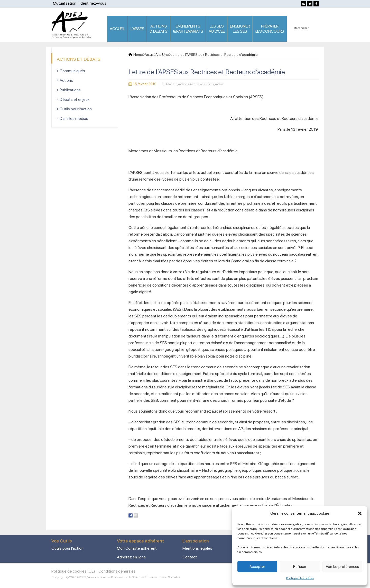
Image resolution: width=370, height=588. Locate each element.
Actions (183, 84)
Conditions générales (117, 571)
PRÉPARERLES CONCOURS (270, 29)
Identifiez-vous (93, 3)
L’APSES (137, 29)
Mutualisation (65, 3)
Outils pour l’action (76, 109)
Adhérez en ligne (131, 557)
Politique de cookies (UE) (73, 571)
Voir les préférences (342, 567)
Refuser (300, 567)
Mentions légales (197, 548)
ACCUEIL (117, 29)
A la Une (171, 84)
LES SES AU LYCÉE (217, 29)
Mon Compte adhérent (137, 548)
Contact (190, 557)
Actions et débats (202, 84)
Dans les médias (74, 118)
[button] (360, 513)
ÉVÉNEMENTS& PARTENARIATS (188, 29)
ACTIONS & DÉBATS (159, 29)
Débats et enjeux (75, 99)
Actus (219, 84)
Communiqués (72, 71)
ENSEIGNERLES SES (240, 29)
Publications (70, 90)
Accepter (257, 567)
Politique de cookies (300, 578)
